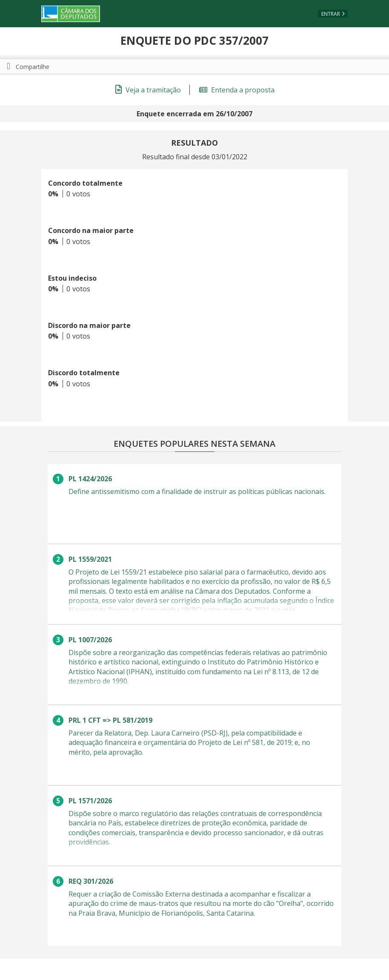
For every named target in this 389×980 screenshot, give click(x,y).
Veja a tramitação (148, 90)
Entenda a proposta (237, 90)
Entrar (331, 14)
